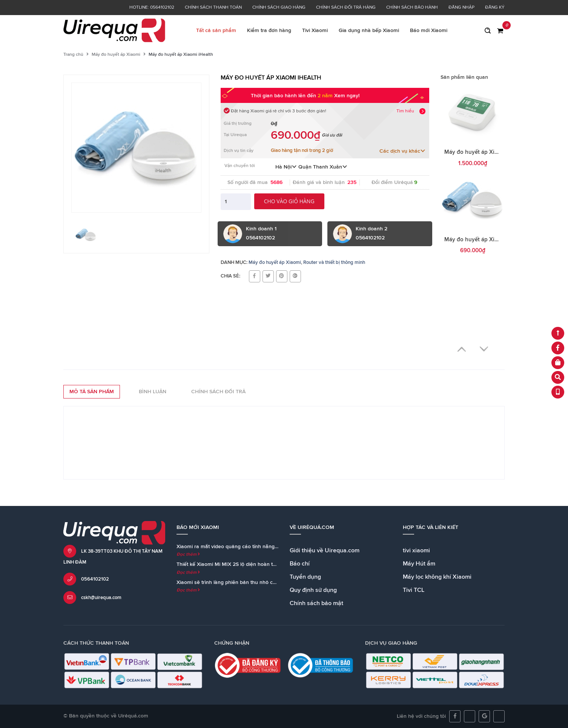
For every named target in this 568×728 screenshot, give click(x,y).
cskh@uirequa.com (101, 598)
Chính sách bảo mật (316, 603)
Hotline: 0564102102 (152, 8)
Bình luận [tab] (153, 392)
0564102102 (95, 579)
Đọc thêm (188, 555)
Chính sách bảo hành (412, 8)
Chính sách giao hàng (279, 8)
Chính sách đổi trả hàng (346, 8)
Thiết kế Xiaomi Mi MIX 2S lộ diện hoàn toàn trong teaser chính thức (257, 564)
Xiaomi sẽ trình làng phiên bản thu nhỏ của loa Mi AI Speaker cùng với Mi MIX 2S (273, 582)
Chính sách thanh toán (213, 8)
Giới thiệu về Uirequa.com (325, 550)
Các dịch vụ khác (402, 151)
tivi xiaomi (416, 550)
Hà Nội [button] (286, 167)
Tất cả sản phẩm (216, 31)
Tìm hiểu (405, 111)
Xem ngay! (347, 96)
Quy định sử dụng (313, 590)
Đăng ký (495, 8)
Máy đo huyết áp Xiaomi (116, 55)
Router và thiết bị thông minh (334, 263)
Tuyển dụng (305, 577)
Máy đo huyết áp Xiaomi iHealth (486, 240)
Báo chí (300, 564)
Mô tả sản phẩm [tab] (92, 392)
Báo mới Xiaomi (429, 31)
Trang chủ (73, 55)
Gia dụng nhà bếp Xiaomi (369, 31)
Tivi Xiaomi (315, 31)
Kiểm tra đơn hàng (269, 31)
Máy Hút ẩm (419, 564)
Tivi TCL (414, 590)
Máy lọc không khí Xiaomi (437, 577)
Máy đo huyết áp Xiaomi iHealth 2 (488, 152)
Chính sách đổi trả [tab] (218, 392)
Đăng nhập (461, 8)
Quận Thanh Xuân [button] (323, 167)
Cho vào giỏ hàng (289, 201)
